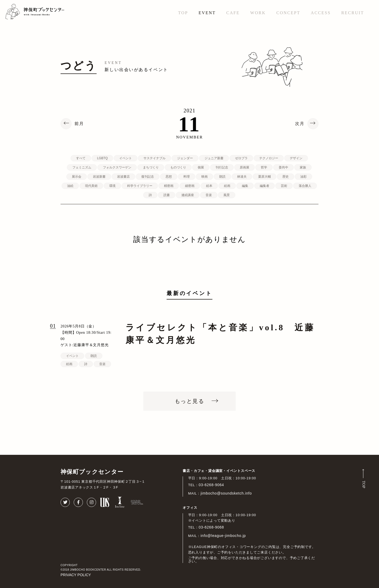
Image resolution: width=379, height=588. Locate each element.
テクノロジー (269, 158)
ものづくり (178, 167)
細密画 (190, 186)
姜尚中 (283, 167)
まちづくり (151, 167)
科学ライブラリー (140, 186)
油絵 (70, 186)
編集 (245, 186)
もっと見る (189, 401)
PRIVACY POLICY (76, 575)
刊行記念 (222, 167)
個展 (201, 167)
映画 (205, 177)
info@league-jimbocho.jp (223, 536)
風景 (227, 195)
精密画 (169, 186)
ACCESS (321, 13)
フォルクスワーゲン (117, 167)
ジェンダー (185, 158)
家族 (303, 167)
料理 (187, 177)
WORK (258, 13)
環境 (112, 186)
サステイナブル (154, 158)
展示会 (77, 177)
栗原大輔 (265, 177)
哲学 (264, 167)
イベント (126, 158)
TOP (183, 13)
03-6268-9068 (211, 527)
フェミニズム (82, 167)
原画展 (245, 167)
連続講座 (188, 195)
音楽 (209, 195)
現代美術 (91, 186)
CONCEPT (288, 13)
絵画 (227, 186)
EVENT (207, 13)
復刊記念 (148, 177)
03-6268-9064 (211, 485)
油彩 (303, 177)
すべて (81, 158)
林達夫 (242, 177)
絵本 (209, 186)
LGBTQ (103, 158)
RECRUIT (353, 13)
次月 (300, 124)
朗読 (222, 177)
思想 (169, 177)
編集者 (265, 186)
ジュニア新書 (214, 158)
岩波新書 (99, 177)
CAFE (233, 13)
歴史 (286, 177)
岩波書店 (123, 177)
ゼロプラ (241, 158)
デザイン (296, 158)
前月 (79, 124)
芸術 (284, 186)
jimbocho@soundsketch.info (226, 493)
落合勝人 (305, 186)
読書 (167, 195)
